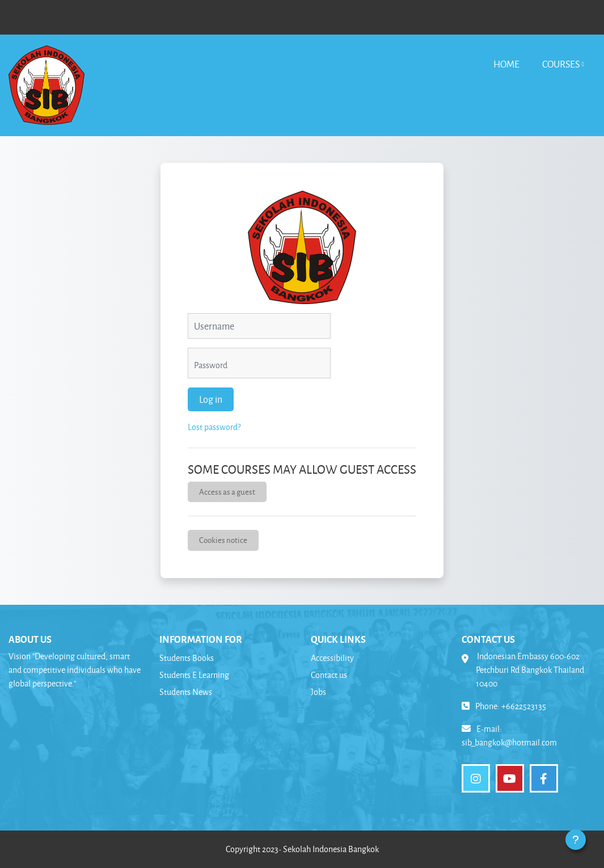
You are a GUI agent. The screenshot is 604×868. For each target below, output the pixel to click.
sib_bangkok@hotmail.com (509, 742)
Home (506, 64)
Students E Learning (194, 675)
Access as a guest (227, 492)
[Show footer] (576, 840)
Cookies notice (223, 540)
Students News (186, 692)
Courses (561, 64)
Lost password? (214, 427)
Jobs (318, 692)
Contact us (329, 675)
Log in (211, 399)
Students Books (187, 658)
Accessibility (332, 658)
